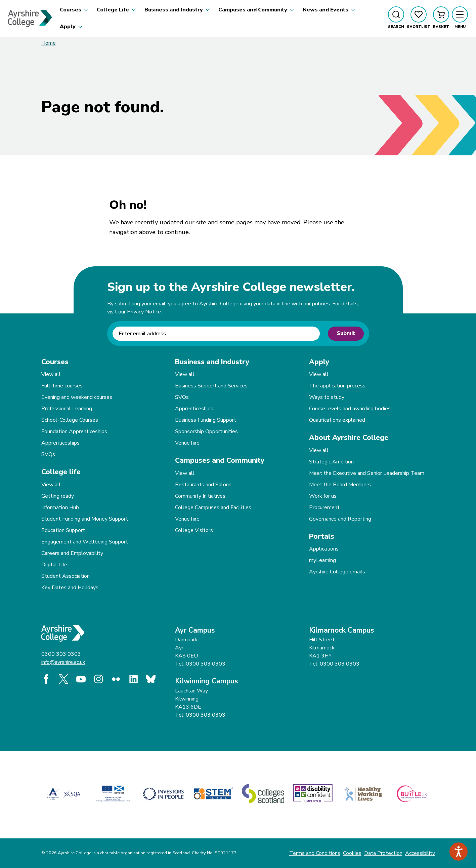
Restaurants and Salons (203, 485)
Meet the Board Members (340, 485)
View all (51, 374)
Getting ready (58, 496)
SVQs (48, 454)
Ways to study (327, 397)
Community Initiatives (200, 496)
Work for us (323, 496)
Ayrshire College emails (337, 572)
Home (49, 43)
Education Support (63, 530)
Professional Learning (67, 409)
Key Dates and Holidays (70, 588)
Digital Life (54, 565)
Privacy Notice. (144, 312)
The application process (337, 386)
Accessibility (420, 853)
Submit (346, 333)
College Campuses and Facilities (213, 507)
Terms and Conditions (315, 853)
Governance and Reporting (340, 519)
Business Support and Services (211, 386)
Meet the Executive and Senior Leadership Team (367, 473)
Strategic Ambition (331, 462)
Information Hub (60, 507)
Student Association (66, 576)
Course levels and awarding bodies (350, 409)
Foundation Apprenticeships (74, 431)
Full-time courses (62, 386)
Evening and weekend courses (77, 397)
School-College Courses (70, 420)
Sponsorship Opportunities (206, 431)
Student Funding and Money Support (85, 519)
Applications (324, 549)
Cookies (352, 853)
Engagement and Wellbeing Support (85, 542)
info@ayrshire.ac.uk (63, 662)
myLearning (322, 560)
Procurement (324, 507)
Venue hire (187, 443)
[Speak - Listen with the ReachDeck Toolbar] (459, 852)
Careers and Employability (72, 553)
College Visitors (194, 530)
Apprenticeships (60, 443)
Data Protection (383, 853)
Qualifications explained (337, 420)
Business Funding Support (206, 420)
